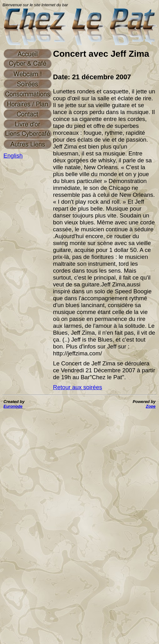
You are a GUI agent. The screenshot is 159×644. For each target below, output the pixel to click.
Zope (151, 406)
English (13, 156)
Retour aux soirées (78, 387)
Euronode (13, 406)
